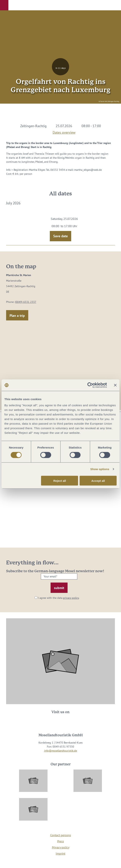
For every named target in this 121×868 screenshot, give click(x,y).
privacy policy (71, 598)
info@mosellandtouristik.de (60, 751)
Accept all (98, 481)
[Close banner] (115, 385)
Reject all (60, 481)
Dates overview (64, 132)
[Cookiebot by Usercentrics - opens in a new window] (90, 385)
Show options (100, 469)
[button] (4, 5)
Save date (60, 236)
